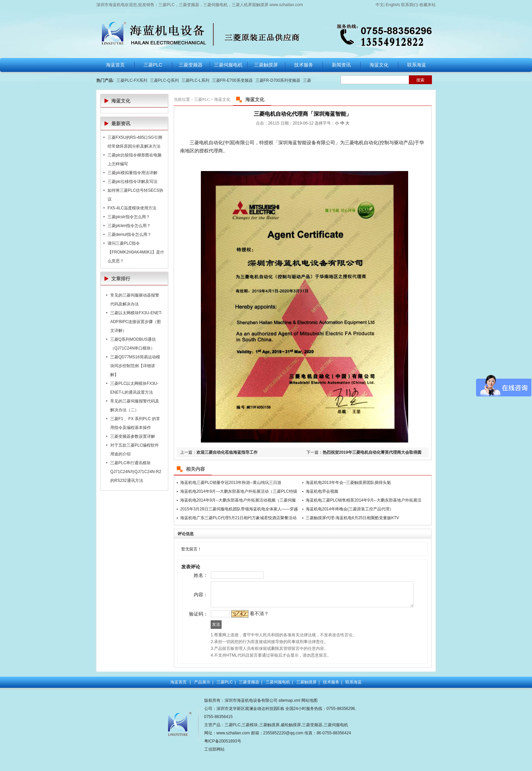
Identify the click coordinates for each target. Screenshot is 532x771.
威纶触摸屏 (291, 742)
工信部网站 (214, 767)
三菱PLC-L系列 (195, 80)
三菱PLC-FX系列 (132, 80)
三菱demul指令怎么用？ (129, 234)
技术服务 (331, 700)
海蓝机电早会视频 (322, 491)
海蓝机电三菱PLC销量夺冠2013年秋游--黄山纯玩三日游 (231, 483)
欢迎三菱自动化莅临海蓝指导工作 (227, 452)
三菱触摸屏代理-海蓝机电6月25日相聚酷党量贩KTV (352, 518)
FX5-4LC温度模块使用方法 (132, 208)
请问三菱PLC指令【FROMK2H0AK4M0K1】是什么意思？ (136, 252)
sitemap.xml (289, 718)
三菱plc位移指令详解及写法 (132, 182)
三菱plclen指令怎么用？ (129, 226)
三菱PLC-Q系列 (164, 80)
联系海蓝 (354, 700)
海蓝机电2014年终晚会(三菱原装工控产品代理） (350, 509)
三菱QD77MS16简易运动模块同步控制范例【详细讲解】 (135, 366)
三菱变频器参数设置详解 (133, 436)
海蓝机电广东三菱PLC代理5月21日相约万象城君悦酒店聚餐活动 (238, 518)
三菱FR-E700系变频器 (232, 80)
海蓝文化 (222, 99)
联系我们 (409, 5)
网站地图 (309, 718)
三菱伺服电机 (278, 700)
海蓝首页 (178, 700)
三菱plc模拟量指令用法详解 (132, 173)
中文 (380, 5)
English (392, 5)
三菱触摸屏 (306, 700)
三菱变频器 (249, 700)
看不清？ (247, 628)
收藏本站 (427, 5)
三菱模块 (250, 742)
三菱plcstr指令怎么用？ (129, 217)
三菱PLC (202, 99)
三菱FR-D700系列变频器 (278, 80)
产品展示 (202, 700)
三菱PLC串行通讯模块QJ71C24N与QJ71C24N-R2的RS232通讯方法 (136, 472)
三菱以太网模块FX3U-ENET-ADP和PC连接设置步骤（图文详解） (136, 322)
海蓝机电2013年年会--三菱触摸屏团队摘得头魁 (348, 483)
